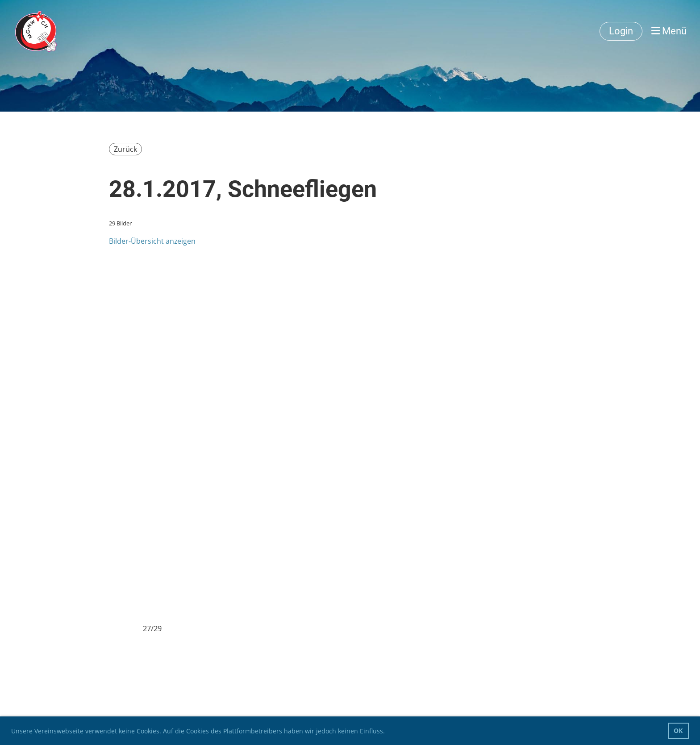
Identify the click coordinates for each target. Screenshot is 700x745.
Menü (669, 31)
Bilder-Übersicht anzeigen (152, 241)
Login (621, 31)
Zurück (125, 149)
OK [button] (678, 730)
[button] (388, 732)
